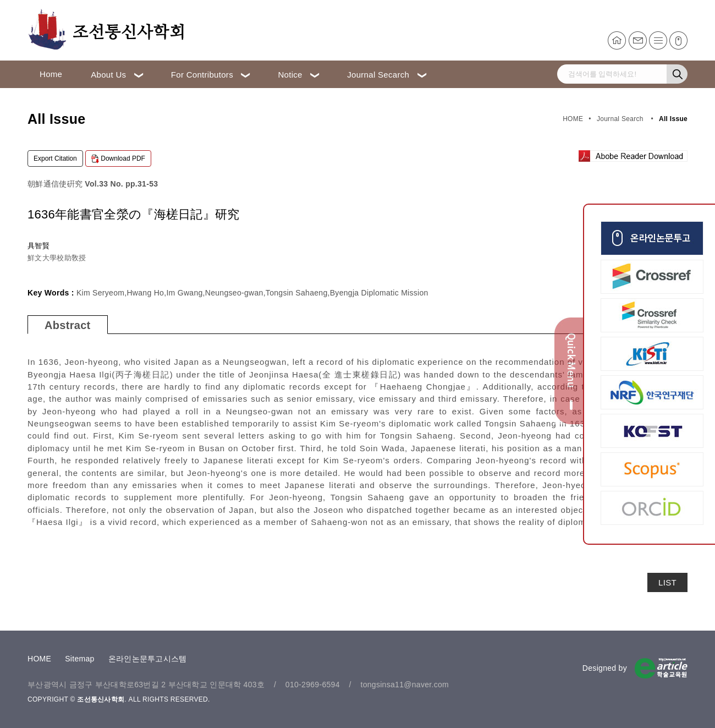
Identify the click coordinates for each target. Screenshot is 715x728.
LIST (667, 582)
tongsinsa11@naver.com (405, 685)
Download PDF (118, 159)
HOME (39, 659)
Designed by (605, 668)
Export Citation (55, 158)
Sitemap (79, 659)
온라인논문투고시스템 (148, 659)
